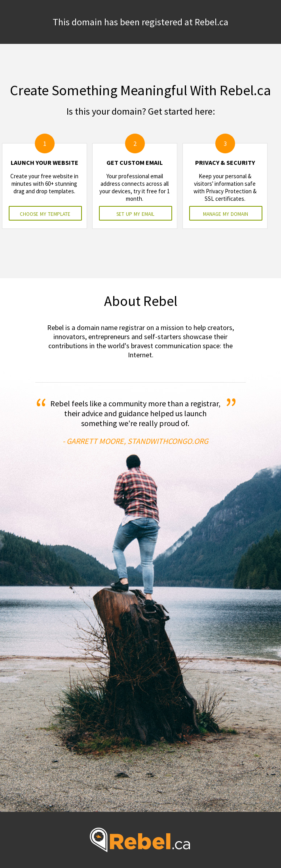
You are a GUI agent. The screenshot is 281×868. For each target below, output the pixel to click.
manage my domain (226, 213)
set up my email (135, 213)
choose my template (45, 213)
